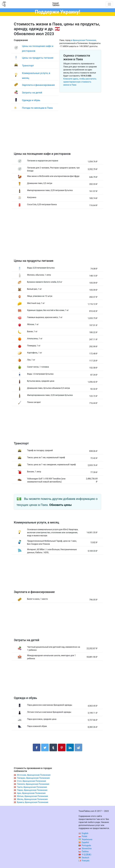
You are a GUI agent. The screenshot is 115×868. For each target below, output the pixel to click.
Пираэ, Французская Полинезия (32, 790)
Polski (83, 836)
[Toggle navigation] (109, 4)
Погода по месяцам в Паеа (37, 108)
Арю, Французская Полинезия (31, 793)
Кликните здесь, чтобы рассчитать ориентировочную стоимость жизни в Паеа (80, 82)
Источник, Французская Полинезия (34, 775)
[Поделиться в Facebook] (37, 747)
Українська (85, 839)
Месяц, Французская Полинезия (32, 799)
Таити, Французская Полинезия (32, 787)
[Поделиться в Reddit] (78, 747)
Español (84, 842)
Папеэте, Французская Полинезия (33, 784)
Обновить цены (60, 505)
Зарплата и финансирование (38, 85)
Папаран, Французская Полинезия (33, 778)
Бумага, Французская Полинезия (33, 802)
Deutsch (84, 858)
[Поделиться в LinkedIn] (70, 747)
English (83, 833)
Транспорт (28, 66)
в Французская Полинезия (84, 40)
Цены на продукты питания (38, 58)
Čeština (84, 852)
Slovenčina (85, 848)
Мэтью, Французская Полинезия (32, 796)
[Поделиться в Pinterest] (62, 747)
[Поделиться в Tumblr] (53, 747)
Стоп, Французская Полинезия (31, 781)
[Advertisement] (58, 134)
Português (85, 845)
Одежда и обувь (31, 100)
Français (84, 861)
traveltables (56, 4)
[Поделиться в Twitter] (45, 747)
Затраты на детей (32, 93)
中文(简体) (85, 855)
